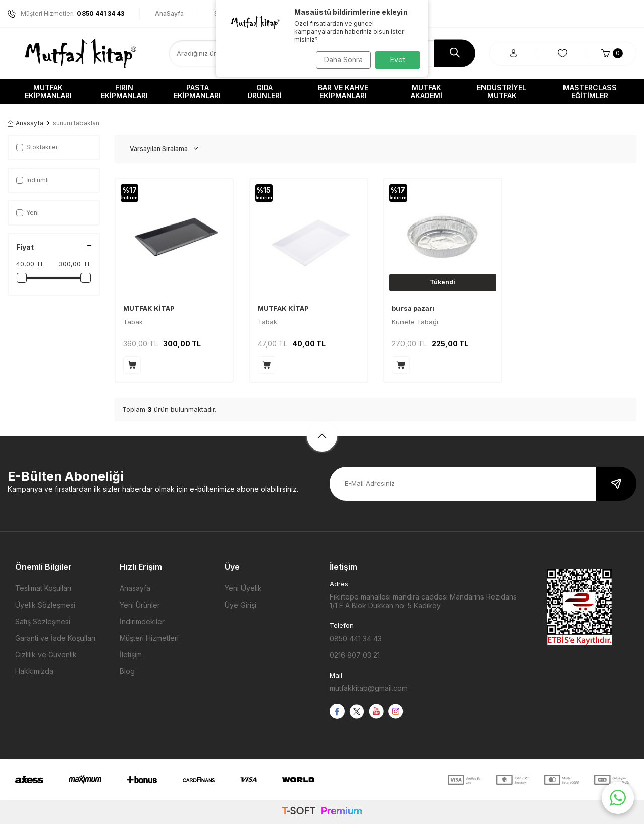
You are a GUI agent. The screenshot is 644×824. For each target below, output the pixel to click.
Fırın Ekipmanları (124, 91)
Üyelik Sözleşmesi (45, 605)
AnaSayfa (169, 13)
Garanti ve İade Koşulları (55, 638)
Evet (398, 60)
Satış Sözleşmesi (43, 621)
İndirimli (32, 180)
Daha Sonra (340, 60)
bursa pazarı (413, 308)
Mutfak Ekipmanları (48, 91)
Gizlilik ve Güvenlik (46, 655)
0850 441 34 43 (356, 639)
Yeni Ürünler (140, 605)
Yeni (27, 213)
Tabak (133, 322)
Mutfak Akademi (426, 91)
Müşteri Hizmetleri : (66, 14)
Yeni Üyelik (243, 588)
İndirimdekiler (142, 621)
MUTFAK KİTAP (149, 308)
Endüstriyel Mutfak (502, 91)
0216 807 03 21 (355, 655)
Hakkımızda (34, 671)
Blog (127, 671)
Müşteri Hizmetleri (149, 638)
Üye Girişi (240, 605)
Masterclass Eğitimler (590, 91)
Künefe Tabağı (415, 322)
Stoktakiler (37, 147)
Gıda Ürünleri (264, 91)
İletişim (131, 655)
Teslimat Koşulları (43, 588)
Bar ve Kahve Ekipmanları (343, 91)
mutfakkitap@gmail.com (369, 688)
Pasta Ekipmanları (197, 91)
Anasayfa (25, 123)
